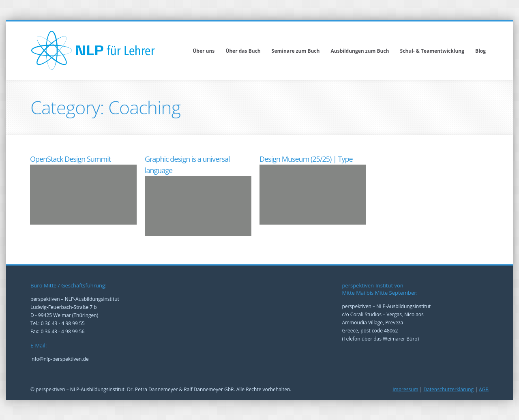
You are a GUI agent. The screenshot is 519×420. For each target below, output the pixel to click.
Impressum (405, 389)
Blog (480, 51)
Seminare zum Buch (296, 51)
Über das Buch (243, 51)
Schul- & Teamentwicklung (432, 51)
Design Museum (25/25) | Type (306, 159)
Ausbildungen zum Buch (360, 51)
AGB (484, 389)
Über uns (204, 51)
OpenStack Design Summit (70, 159)
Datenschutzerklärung (448, 389)
